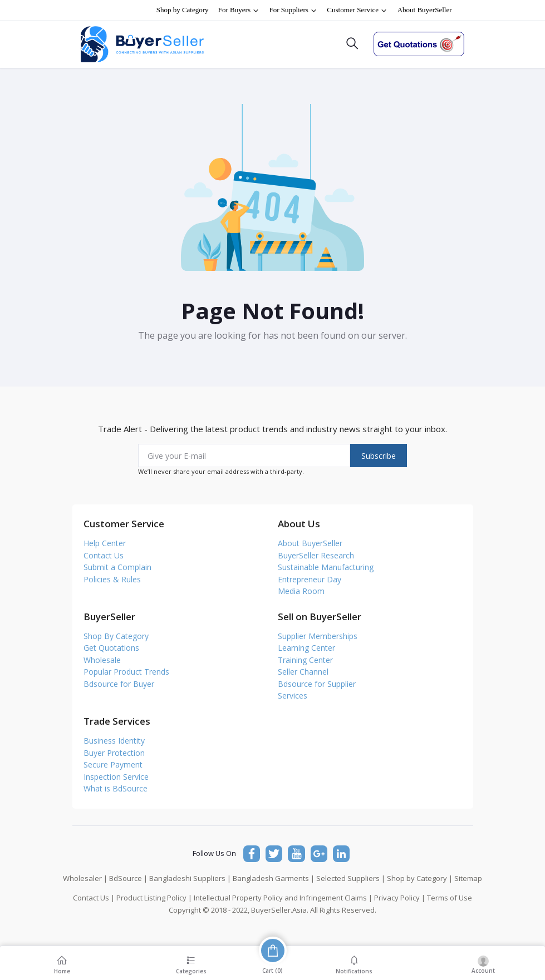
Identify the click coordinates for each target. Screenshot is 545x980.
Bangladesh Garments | (274, 878)
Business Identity (114, 741)
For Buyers (239, 10)
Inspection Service (116, 777)
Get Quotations (111, 648)
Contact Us (104, 555)
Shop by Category (183, 10)
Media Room (301, 591)
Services (293, 696)
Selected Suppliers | (351, 878)
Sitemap (468, 878)
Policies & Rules (112, 579)
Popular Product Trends (126, 672)
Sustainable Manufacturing (326, 567)
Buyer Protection (114, 753)
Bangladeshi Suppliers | (190, 878)
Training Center (305, 660)
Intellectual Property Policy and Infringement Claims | (283, 898)
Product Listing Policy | (154, 898)
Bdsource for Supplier (317, 684)
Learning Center (306, 648)
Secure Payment (113, 764)
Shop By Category (116, 636)
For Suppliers (293, 10)
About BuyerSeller (425, 10)
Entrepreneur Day (310, 579)
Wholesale (102, 660)
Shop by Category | (420, 878)
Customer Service (357, 10)
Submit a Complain (117, 567)
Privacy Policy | (400, 898)
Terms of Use (450, 898)
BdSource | (128, 878)
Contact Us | (94, 898)
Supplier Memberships (318, 636)
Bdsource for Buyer (119, 684)
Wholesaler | (85, 878)
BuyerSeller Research (316, 555)
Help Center (105, 543)
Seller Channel (303, 672)
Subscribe (379, 456)
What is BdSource (116, 788)
